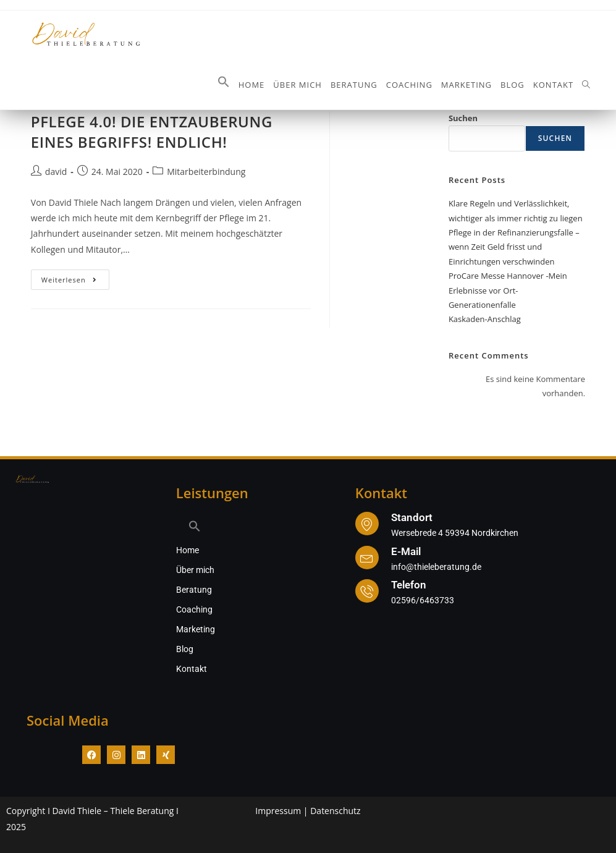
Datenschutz (335, 811)
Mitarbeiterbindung (206, 172)
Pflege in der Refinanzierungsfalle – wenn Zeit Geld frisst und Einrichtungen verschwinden (514, 247)
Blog (185, 649)
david (56, 172)
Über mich (195, 570)
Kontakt (192, 669)
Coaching (194, 609)
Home (188, 550)
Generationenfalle (482, 305)
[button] (224, 85)
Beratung (194, 590)
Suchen (463, 118)
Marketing (196, 629)
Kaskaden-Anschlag (485, 319)
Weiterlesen (76, 277)
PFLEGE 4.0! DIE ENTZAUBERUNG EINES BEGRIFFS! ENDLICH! (152, 132)
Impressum (278, 811)
